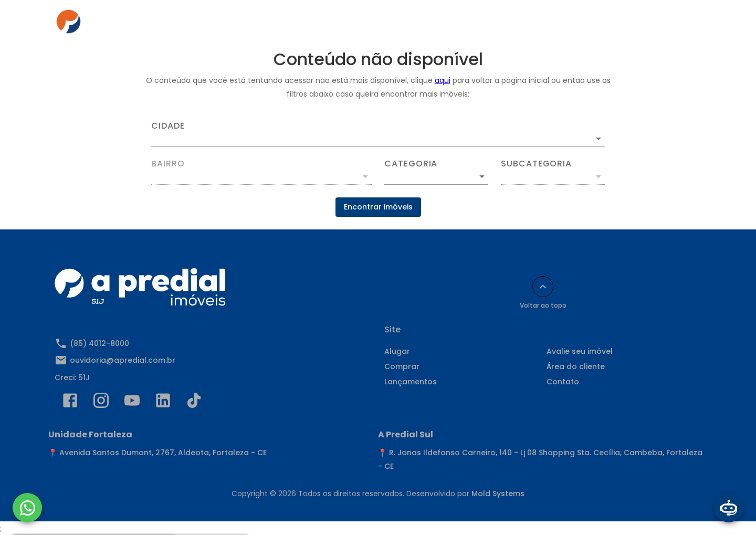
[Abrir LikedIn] (163, 403)
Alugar (277, 25)
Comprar (328, 25)
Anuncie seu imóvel (404, 25)
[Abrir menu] (685, 25)
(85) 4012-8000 (99, 343)
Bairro (168, 164)
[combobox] (378, 134)
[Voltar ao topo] (543, 287)
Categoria (411, 164)
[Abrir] (598, 139)
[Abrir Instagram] (101, 403)
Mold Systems (498, 494)
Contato (557, 25)
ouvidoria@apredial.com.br (123, 360)
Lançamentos (411, 382)
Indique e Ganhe (626, 25)
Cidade (168, 126)
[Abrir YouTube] (132, 403)
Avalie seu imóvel (580, 351)
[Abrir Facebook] (70, 403)
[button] (436, 176)
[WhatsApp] (27, 508)
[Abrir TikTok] (194, 403)
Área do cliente (491, 25)
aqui (443, 80)
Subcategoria (536, 164)
